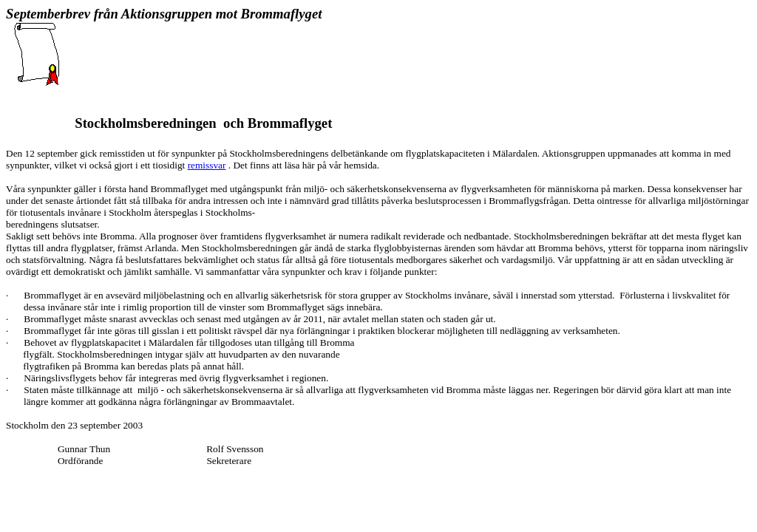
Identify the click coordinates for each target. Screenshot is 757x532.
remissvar (207, 165)
